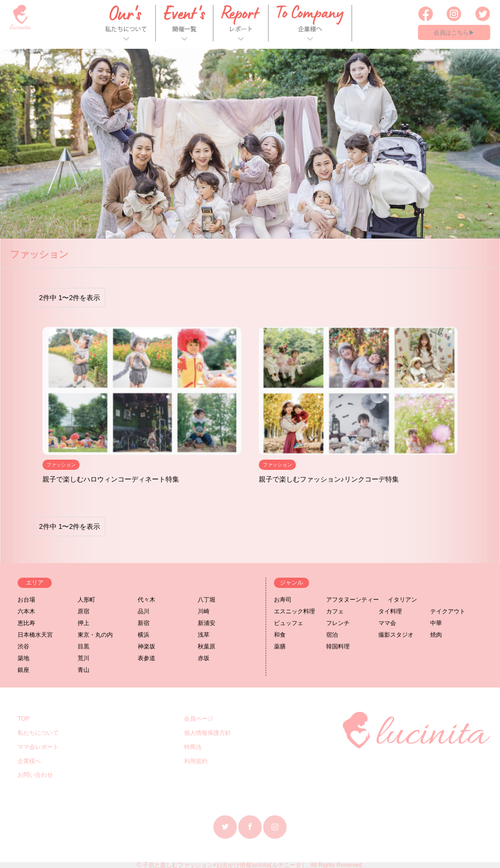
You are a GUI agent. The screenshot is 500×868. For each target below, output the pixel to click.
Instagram (275, 827)
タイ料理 (390, 611)
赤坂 (204, 658)
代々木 (146, 600)
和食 (280, 635)
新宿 (144, 623)
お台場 (26, 600)
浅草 (204, 635)
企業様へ (29, 761)
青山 (83, 670)
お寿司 (283, 600)
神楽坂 (146, 646)
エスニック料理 (294, 611)
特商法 (193, 747)
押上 (83, 623)
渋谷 (23, 646)
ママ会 (387, 623)
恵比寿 (26, 623)
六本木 (26, 611)
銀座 (23, 670)
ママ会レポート (38, 747)
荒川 (83, 658)
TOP (23, 719)
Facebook (250, 827)
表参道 (146, 658)
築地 (23, 658)
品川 (144, 611)
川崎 (204, 611)
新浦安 (207, 623)
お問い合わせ (35, 775)
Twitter (225, 827)
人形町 (86, 600)
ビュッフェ (289, 623)
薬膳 (280, 646)
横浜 (144, 635)
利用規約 (196, 761)
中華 (436, 623)
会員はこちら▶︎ (454, 33)
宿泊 (332, 635)
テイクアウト (448, 611)
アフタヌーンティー (353, 600)
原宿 (83, 611)
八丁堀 (207, 600)
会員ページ (199, 719)
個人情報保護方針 (208, 733)
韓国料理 (338, 646)
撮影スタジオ (396, 635)
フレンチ (338, 623)
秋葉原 (207, 646)
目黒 (83, 646)
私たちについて (38, 733)
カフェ (335, 611)
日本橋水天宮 (35, 635)
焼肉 (436, 635)
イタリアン (402, 600)
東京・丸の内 (95, 635)
